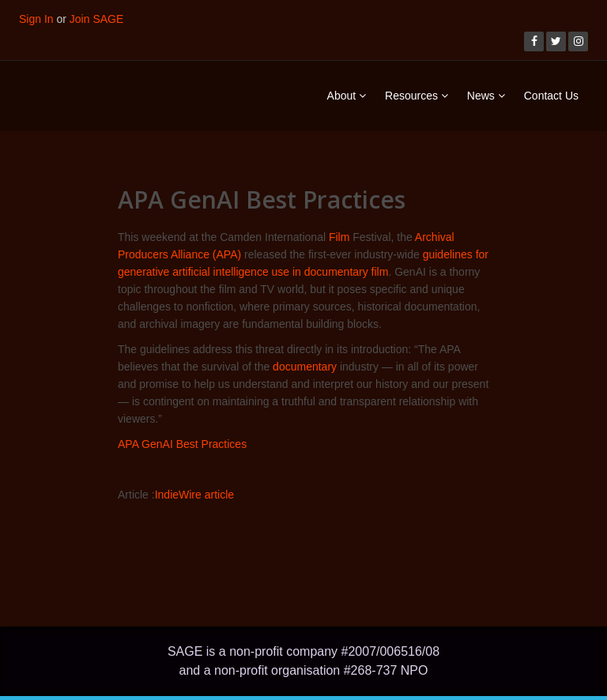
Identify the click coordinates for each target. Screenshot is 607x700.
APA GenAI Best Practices (182, 444)
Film (339, 237)
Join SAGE (96, 19)
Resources (417, 96)
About (347, 96)
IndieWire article (194, 495)
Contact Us (551, 96)
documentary (305, 367)
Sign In (36, 19)
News (486, 96)
